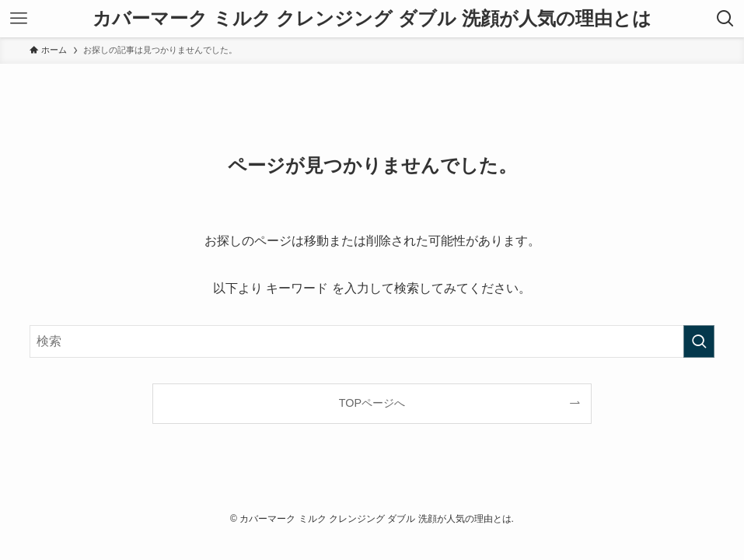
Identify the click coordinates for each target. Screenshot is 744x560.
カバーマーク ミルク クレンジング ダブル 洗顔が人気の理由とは (372, 19)
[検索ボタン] (725, 19)
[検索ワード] (372, 341)
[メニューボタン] (19, 19)
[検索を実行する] (699, 341)
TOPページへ (372, 403)
